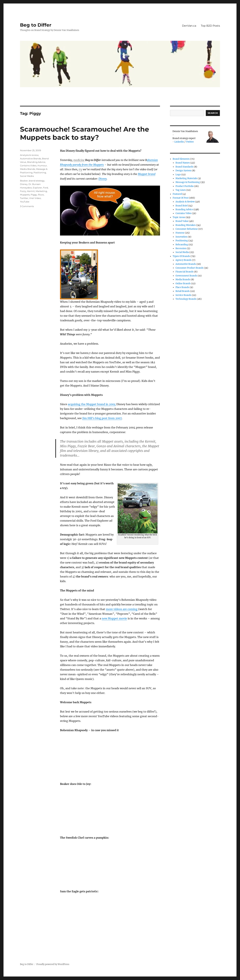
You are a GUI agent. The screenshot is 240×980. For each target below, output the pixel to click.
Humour (42, 165)
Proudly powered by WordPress (53, 964)
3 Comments (27, 206)
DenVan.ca (189, 26)
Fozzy (23, 191)
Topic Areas (179, 217)
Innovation (181, 237)
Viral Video (35, 198)
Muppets (25, 195)
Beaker (24, 181)
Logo (178, 175)
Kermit (31, 191)
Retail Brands (183, 291)
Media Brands (27, 169)
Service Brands (183, 295)
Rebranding (182, 245)
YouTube (25, 202)
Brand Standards (184, 167)
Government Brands (186, 276)
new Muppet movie (114, 618)
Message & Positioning (188, 182)
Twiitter (24, 198)
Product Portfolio (185, 186)
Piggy (34, 195)
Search (213, 113)
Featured (177, 194)
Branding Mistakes (186, 225)
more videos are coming (122, 609)
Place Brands (182, 287)
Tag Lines (181, 190)
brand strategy (37, 181)
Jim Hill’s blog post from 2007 (102, 418)
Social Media (27, 176)
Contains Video (28, 165)
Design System (183, 171)
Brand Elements (181, 159)
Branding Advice (36, 162)
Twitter (190, 142)
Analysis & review (29, 155)
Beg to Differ (36, 25)
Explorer (37, 188)
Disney (103, 179)
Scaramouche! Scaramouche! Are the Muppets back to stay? (84, 133)
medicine (79, 160)
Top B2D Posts (210, 26)
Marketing (41, 191)
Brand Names (183, 163)
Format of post (181, 198)
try (80, 169)
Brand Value (182, 221)
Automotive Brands (30, 159)
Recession (181, 248)
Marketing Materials (186, 178)
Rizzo (41, 195)
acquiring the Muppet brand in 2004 (92, 404)
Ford (45, 188)
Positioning (40, 172)
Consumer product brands (189, 268)
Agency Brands (183, 260)
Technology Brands (186, 299)
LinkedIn (179, 142)
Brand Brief (182, 206)
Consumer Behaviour (187, 229)
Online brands (183, 284)
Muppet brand (147, 174)
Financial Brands (184, 272)
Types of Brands (181, 256)
